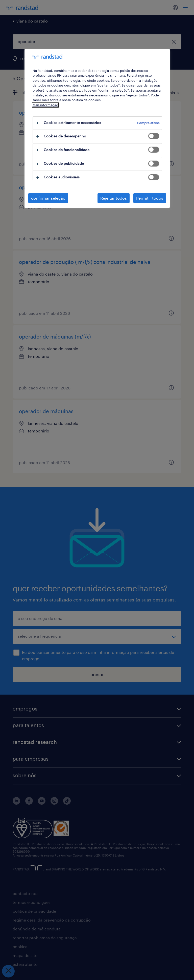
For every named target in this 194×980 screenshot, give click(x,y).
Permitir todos (150, 198)
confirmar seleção (48, 198)
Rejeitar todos (114, 198)
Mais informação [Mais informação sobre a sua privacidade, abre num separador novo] (45, 105)
